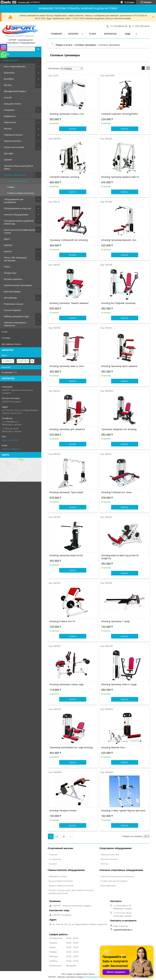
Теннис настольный (14, 147)
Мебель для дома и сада (16, 316)
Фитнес (8, 129)
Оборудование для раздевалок (14, 201)
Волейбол (9, 79)
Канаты (8, 251)
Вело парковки (108, 886)
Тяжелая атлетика (13, 135)
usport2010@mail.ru (12, 449)
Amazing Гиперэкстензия (63, 811)
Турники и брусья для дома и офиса (19, 167)
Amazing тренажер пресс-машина (119, 366)
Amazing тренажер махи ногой (66, 555)
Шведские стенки (58, 876)
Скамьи (11, 187)
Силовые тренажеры (15, 175)
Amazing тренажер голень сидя (66, 684)
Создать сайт (24, 2)
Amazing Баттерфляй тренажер (118, 303)
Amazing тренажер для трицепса (67, 429)
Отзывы (6, 338)
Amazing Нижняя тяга (113, 747)
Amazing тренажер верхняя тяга (119, 240)
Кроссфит (9, 153)
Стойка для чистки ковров (114, 881)
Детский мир (10, 298)
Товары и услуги (10, 60)
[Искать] (38, 49)
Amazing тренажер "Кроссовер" (67, 492)
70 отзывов (129, 2)
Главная (56, 34)
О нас (5, 332)
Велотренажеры (12, 291)
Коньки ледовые (12, 310)
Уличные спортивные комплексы (15, 324)
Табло (7, 267)
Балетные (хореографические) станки (20, 231)
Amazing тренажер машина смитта (120, 177)
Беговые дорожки (13, 279)
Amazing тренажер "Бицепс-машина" (69, 303)
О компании (55, 859)
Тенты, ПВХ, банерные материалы (15, 259)
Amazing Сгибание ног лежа (116, 492)
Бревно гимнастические (61, 886)
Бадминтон (10, 116)
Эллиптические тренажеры (18, 285)
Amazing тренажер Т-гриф (115, 621)
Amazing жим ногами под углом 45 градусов (120, 557)
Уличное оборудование (16, 215)
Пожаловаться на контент (97, 977)
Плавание (9, 110)
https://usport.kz (10, 440)
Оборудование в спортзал (18, 208)
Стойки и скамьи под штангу (21, 193)
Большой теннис (12, 104)
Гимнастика (10, 122)
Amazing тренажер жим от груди (119, 684)
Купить (73, 129)
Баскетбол (9, 73)
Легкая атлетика (12, 141)
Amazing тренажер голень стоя (67, 114)
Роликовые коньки (14, 304)
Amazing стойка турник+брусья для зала (123, 811)
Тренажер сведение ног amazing (119, 429)
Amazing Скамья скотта (62, 621)
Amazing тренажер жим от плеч (67, 366)
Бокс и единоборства (15, 66)
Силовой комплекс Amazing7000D (120, 114)
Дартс (7, 239)
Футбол (8, 85)
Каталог (73, 34)
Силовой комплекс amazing (64, 177)
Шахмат (8, 160)
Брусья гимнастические (61, 881)
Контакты (110, 34)
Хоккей (8, 97)
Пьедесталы (10, 273)
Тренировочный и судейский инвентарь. (19, 222)
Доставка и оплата (12, 344)
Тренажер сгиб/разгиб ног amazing (69, 240)
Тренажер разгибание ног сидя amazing (71, 747)
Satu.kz (92, 974)
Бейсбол (8, 245)
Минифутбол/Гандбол (15, 91)
